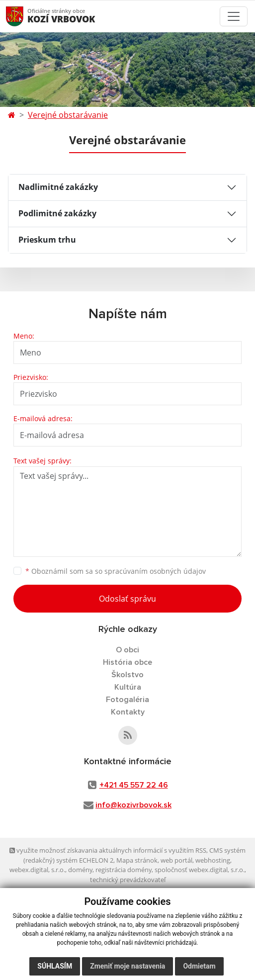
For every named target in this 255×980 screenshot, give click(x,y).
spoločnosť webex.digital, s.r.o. (200, 870)
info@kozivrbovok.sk (133, 805)
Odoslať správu (127, 599)
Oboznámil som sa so (116, 571)
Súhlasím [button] (55, 966)
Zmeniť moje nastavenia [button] (127, 966)
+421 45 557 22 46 (134, 785)
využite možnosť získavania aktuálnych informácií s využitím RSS (108, 850)
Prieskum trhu (47, 240)
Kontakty (128, 712)
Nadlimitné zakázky (58, 187)
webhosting (213, 860)
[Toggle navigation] (234, 16)
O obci (127, 650)
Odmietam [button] (199, 966)
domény (80, 870)
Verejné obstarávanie (68, 115)
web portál (176, 860)
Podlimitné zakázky (57, 213)
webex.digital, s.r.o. (37, 870)
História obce (127, 662)
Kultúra (128, 687)
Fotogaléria (127, 700)
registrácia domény (124, 870)
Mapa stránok (137, 860)
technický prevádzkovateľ (128, 880)
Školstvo (127, 675)
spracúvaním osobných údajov (155, 571)
